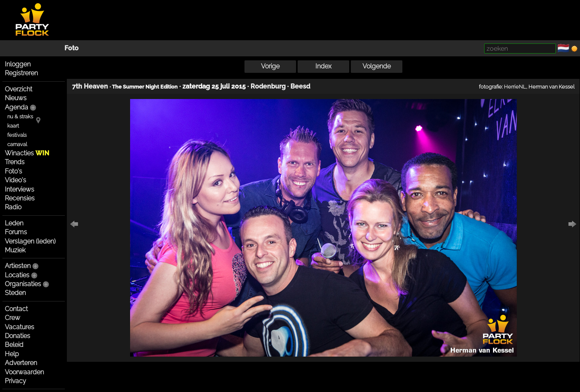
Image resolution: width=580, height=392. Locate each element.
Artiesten (18, 266)
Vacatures (20, 327)
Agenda (17, 107)
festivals (17, 135)
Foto (71, 48)
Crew (12, 318)
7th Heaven (90, 86)
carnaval (17, 144)
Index (323, 66)
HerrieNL (515, 87)
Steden (15, 293)
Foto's (13, 171)
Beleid (14, 345)
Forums (16, 232)
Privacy (16, 381)
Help (12, 354)
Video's (16, 180)
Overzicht (19, 89)
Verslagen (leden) (30, 241)
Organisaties (23, 284)
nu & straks (20, 117)
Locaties (17, 275)
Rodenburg (268, 86)
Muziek (15, 250)
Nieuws (16, 98)
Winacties (27, 153)
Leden (14, 223)
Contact (16, 309)
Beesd (300, 86)
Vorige (270, 66)
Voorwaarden (24, 372)
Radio (13, 207)
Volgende (377, 66)
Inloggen (18, 64)
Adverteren (21, 363)
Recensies (20, 198)
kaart (13, 126)
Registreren (21, 73)
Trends (15, 162)
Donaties (18, 336)
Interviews (20, 189)
